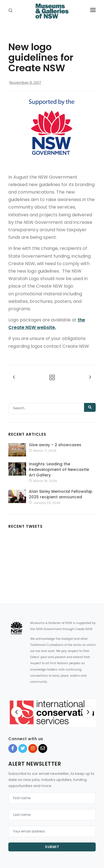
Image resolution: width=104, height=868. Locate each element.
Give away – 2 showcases (55, 445)
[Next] (87, 712)
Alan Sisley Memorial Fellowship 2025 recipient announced (61, 494)
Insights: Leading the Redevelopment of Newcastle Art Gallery (59, 469)
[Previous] (17, 712)
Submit (52, 847)
